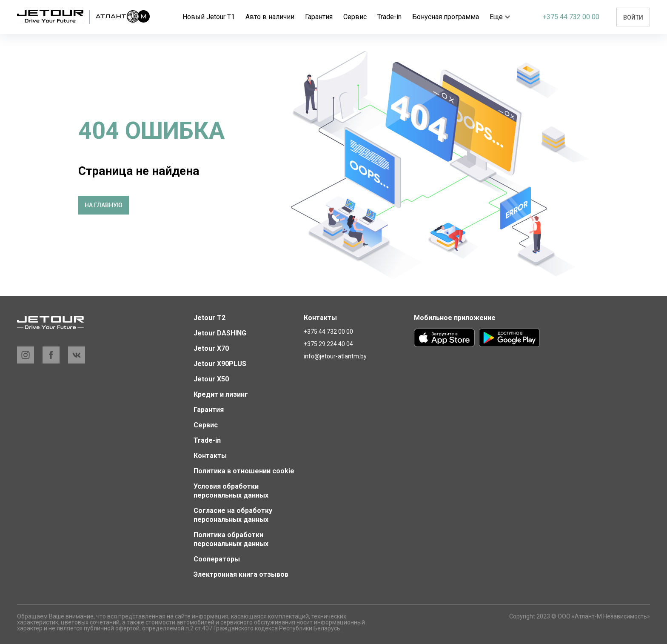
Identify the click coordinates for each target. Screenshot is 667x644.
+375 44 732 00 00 (571, 17)
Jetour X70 (211, 348)
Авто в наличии (270, 17)
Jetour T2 (210, 318)
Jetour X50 (211, 379)
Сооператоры (217, 559)
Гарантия (319, 17)
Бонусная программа (446, 17)
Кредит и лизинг (221, 394)
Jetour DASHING (220, 333)
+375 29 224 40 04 (328, 344)
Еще (500, 17)
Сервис (355, 17)
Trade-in (389, 17)
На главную (104, 205)
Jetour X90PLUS (220, 364)
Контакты (210, 456)
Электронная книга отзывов (241, 574)
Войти (633, 17)
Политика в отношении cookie (244, 471)
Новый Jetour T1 (209, 17)
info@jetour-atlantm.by (335, 356)
